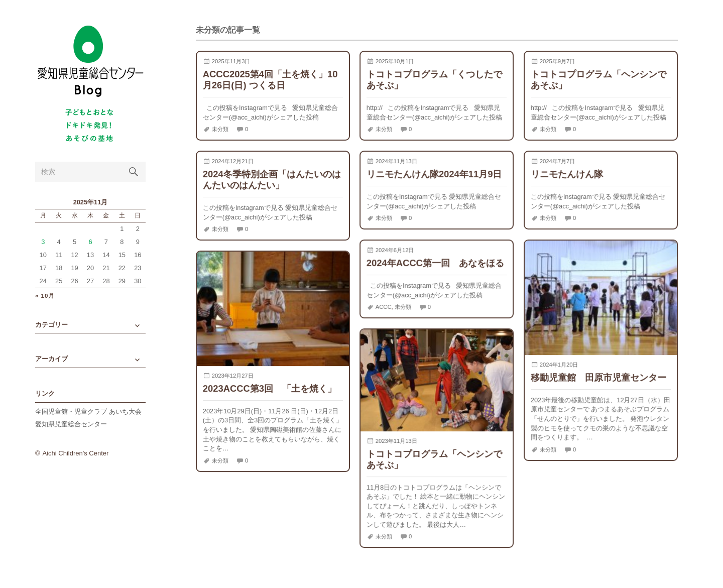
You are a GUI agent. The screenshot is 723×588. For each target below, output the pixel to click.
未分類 (220, 129)
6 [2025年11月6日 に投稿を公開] (90, 242)
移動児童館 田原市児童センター (598, 377)
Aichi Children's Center (76, 453)
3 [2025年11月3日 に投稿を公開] (43, 242)
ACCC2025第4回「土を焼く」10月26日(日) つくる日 (270, 80)
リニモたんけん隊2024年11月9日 (434, 174)
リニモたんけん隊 (567, 174)
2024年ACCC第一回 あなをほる (435, 263)
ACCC (384, 307)
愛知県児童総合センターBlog (90, 62)
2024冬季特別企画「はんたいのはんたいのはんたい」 (272, 180)
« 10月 (45, 296)
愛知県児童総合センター (71, 424)
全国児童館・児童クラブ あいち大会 (88, 411)
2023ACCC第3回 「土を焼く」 (270, 388)
